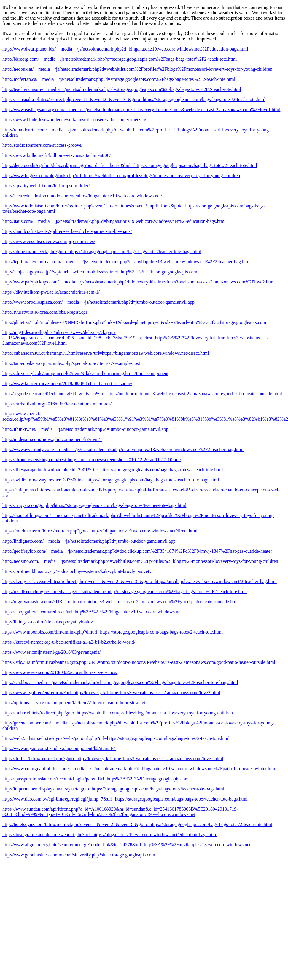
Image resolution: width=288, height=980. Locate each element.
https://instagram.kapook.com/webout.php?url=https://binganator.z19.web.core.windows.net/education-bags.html (110, 835)
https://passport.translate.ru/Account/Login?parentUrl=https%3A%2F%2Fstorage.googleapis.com (96, 779)
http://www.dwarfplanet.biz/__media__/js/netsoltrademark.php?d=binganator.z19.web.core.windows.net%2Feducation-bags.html (125, 49)
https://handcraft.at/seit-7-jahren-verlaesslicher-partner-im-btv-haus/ (67, 231)
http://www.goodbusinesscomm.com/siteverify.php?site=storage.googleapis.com (79, 855)
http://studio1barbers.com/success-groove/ (43, 145)
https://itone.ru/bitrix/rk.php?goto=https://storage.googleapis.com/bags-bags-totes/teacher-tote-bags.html (102, 252)
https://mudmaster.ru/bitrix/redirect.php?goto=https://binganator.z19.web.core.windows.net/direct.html (100, 531)
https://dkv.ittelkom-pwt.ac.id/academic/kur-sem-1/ (51, 292)
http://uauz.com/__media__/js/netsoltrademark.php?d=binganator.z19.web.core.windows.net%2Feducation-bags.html (114, 221)
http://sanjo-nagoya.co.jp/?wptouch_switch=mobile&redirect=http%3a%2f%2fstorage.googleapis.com (100, 272)
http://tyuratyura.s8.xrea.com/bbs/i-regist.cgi (45, 312)
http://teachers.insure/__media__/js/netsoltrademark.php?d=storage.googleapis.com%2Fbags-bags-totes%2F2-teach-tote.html (122, 89)
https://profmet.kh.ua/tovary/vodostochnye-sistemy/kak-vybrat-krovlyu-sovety (77, 571)
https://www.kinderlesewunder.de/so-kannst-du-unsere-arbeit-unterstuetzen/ (74, 120)
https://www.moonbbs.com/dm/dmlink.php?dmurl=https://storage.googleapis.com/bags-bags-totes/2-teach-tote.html (113, 632)
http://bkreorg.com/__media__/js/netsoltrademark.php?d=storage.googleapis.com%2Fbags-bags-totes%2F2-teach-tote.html (120, 59)
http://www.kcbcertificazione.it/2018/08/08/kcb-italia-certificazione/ (67, 383)
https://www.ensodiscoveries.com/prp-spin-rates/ (49, 241)
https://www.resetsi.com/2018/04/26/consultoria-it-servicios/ (60, 672)
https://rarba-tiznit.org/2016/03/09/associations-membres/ (57, 404)
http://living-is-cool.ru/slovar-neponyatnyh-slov (48, 622)
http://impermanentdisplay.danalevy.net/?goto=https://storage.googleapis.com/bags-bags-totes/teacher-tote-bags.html (113, 789)
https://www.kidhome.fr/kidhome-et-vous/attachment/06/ (57, 155)
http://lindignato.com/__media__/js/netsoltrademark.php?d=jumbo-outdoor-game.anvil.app (89, 541)
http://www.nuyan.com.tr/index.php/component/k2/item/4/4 (59, 748)
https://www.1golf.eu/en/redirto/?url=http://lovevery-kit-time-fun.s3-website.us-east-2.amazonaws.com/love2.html (111, 693)
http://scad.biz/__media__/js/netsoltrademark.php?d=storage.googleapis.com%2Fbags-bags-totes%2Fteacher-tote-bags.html (120, 682)
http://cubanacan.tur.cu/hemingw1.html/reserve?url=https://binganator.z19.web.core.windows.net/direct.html (106, 353)
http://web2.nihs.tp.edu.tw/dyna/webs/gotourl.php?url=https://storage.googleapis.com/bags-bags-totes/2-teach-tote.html (116, 738)
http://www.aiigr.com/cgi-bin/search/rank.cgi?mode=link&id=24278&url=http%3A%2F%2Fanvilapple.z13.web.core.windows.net (127, 845)
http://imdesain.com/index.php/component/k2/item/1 (52, 439)
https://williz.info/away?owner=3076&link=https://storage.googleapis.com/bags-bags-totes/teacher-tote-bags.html (111, 480)
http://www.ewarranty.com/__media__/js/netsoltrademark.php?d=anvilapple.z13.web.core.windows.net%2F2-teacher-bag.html (123, 449)
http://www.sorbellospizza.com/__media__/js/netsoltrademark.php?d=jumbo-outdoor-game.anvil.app (98, 302)
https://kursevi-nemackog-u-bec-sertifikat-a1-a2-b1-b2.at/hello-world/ (69, 642)
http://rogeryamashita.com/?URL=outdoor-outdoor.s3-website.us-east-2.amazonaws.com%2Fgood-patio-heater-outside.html (121, 602)
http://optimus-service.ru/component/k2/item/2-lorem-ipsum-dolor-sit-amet (74, 703)
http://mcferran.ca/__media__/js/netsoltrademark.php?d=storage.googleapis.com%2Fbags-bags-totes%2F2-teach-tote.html (119, 79)
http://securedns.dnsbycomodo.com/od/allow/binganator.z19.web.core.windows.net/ (82, 196)
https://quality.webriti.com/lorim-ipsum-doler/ (46, 186)
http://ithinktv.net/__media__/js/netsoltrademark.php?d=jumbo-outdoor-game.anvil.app (85, 429)
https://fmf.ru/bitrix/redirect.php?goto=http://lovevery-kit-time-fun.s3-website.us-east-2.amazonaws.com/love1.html (113, 758)
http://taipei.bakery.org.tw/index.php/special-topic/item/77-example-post (71, 363)
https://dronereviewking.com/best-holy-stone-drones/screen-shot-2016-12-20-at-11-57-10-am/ (92, 460)
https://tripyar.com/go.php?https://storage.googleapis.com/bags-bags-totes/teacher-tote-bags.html (94, 505)
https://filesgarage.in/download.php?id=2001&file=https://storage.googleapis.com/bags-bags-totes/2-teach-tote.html (113, 470)
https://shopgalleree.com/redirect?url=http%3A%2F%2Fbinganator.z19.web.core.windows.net (92, 612)
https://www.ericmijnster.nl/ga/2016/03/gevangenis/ (51, 652)
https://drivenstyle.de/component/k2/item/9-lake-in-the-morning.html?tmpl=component (85, 373)
